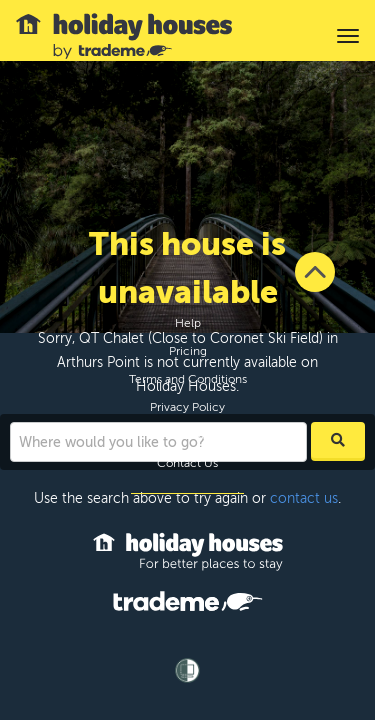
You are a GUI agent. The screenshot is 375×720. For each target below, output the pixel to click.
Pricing (188, 351)
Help (188, 323)
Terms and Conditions (188, 379)
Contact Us (187, 463)
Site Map (188, 435)
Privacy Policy (187, 407)
